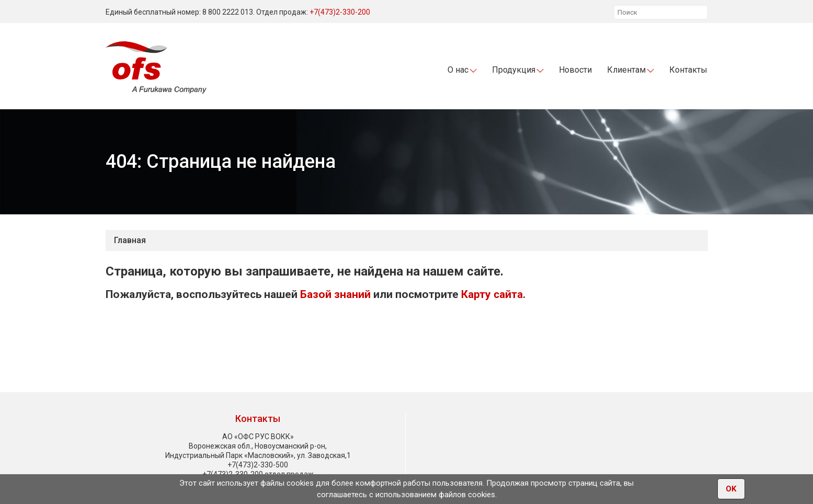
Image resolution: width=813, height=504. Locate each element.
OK (731, 489)
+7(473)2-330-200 (340, 12)
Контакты (688, 70)
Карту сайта (492, 294)
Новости (575, 70)
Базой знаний (335, 294)
